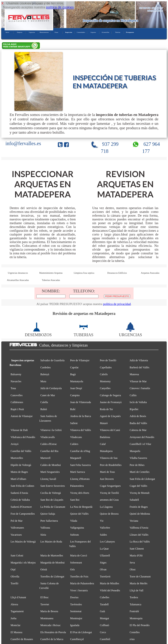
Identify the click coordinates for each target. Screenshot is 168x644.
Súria (43, 535)
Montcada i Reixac (51, 625)
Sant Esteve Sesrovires (53, 486)
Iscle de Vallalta (138, 402)
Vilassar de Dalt (19, 430)
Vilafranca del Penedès (23, 437)
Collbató (105, 625)
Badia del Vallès (138, 423)
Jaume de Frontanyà (111, 402)
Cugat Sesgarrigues (110, 486)
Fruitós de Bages (139, 507)
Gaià (102, 611)
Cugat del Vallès (138, 486)
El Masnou (16, 632)
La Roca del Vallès (140, 542)
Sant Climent (137, 549)
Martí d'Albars (18, 479)
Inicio (7, 32)
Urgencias (32, 32)
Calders (74, 444)
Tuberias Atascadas (51, 280)
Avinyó (15, 444)
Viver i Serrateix (79, 590)
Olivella (15, 577)
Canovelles (17, 395)
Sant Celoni (17, 556)
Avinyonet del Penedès (142, 437)
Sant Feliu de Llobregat (142, 479)
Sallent (74, 423)
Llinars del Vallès (139, 535)
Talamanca (135, 604)
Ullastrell (105, 556)
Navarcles (16, 381)
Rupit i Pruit (17, 409)
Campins (75, 395)
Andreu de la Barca (80, 416)
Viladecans (76, 437)
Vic (102, 521)
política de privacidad (117, 304)
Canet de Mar (48, 395)
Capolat (74, 367)
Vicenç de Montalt (140, 493)
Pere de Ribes (137, 465)
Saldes (103, 535)
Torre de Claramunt (140, 577)
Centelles (135, 632)
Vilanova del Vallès (80, 430)
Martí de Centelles (140, 472)
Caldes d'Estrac (49, 444)
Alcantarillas (105, 32)
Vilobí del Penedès (110, 590)
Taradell (104, 604)
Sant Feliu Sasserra (80, 465)
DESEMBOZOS (38, 332)
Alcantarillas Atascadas (18, 280)
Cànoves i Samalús (140, 388)
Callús (133, 395)
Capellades (106, 367)
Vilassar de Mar (138, 381)
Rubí (73, 409)
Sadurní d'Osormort (21, 507)
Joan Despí (76, 388)
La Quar (104, 549)
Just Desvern (107, 479)
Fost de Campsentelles (23, 514)
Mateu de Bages (19, 472)
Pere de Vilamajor (80, 360)
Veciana (134, 521)
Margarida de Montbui (52, 563)
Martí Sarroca (77, 472)
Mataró (104, 423)
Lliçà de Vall (136, 590)
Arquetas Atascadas (150, 273)
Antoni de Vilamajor (22, 416)
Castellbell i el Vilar (140, 444)
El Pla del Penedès (140, 625)
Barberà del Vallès (139, 367)
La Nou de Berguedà (81, 507)
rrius (132, 639)
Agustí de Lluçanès (110, 416)
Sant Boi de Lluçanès (52, 500)
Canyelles (105, 388)
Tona (13, 388)
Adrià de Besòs (138, 416)
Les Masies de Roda (51, 542)
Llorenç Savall (48, 479)
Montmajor (76, 618)
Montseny (105, 381)
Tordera (134, 597)
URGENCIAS (131, 332)
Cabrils (104, 374)
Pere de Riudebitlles (111, 465)
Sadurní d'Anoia (19, 493)
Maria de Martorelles (52, 556)
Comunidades (81, 32)
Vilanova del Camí (110, 430)
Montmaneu (47, 618)
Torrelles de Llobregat (52, 577)
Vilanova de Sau (109, 458)
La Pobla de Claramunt (53, 507)
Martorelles (17, 458)
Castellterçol (77, 639)
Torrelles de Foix (79, 577)
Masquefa (135, 451)
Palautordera (77, 486)
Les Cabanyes (107, 542)
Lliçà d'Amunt (18, 597)
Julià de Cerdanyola (51, 388)
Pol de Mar (17, 521)
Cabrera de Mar (138, 430)
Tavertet (45, 604)
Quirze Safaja (48, 514)
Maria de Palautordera (82, 583)
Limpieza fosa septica (84, 273)
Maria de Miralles (110, 583)
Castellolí (105, 639)
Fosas (56, 32)
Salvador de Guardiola (52, 360)
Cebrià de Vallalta (20, 500)
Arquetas (93, 32)
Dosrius (74, 597)
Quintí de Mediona (140, 514)
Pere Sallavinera (49, 521)
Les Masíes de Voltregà (23, 542)
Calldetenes (17, 402)
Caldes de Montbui (51, 465)
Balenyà (45, 374)
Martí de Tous (107, 472)
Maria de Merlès (138, 583)
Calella (44, 402)
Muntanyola (77, 381)
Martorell (45, 458)
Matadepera (106, 451)
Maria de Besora (49, 611)
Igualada (75, 625)
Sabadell (134, 500)
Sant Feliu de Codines (22, 486)
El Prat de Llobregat (81, 632)
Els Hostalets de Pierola (53, 632)
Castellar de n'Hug (80, 451)
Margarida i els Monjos (23, 563)
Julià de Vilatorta (139, 360)
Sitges (103, 563)
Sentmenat (76, 611)
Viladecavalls (48, 437)
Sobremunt (76, 563)
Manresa (134, 374)
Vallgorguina (77, 528)
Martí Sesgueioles (50, 472)
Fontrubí (134, 611)
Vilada (74, 521)
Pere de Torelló (108, 360)
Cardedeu (46, 367)
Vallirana (45, 528)
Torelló (15, 583)
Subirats (74, 535)
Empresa (20, 32)
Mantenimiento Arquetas (51, 273)
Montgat (105, 618)
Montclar (16, 625)
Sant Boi (75, 500)
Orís (72, 569)
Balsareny (16, 374)
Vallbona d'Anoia (139, 528)
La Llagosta (106, 507)
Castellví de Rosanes (22, 639)
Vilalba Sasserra (138, 458)
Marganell (76, 458)
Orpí (13, 569)
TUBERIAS (84, 332)
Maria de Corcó (79, 556)
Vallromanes (17, 528)
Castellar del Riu (49, 451)
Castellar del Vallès (21, 451)
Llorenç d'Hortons (80, 479)
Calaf (103, 444)
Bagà (73, 374)
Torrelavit (105, 577)
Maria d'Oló (136, 556)
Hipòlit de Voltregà (21, 465)
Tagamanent (17, 611)
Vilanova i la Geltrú (51, 430)
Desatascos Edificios (117, 273)
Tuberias (118, 32)
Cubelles (105, 597)
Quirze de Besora (109, 514)
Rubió (44, 409)
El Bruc (44, 597)
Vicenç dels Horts (80, 493)
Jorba (14, 618)
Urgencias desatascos (18, 273)
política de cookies (60, 7)
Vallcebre (105, 528)
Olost (133, 569)
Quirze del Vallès (79, 514)
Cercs (103, 632)
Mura (43, 381)
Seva (132, 563)
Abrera (14, 604)
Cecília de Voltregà (51, 493)
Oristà (44, 569)
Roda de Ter (106, 409)
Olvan (103, 569)
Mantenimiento (44, 32)
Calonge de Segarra (110, 395)
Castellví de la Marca (52, 639)
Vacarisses (16, 535)
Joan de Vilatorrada (80, 402)
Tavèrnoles (76, 604)
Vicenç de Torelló (109, 493)
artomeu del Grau (109, 500)
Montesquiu (136, 618)
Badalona (105, 437)
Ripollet (134, 409)
